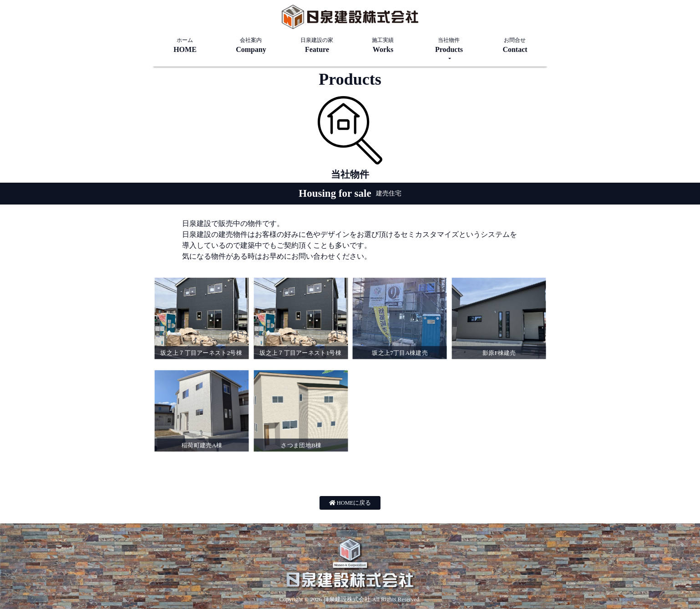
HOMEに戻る (350, 503)
